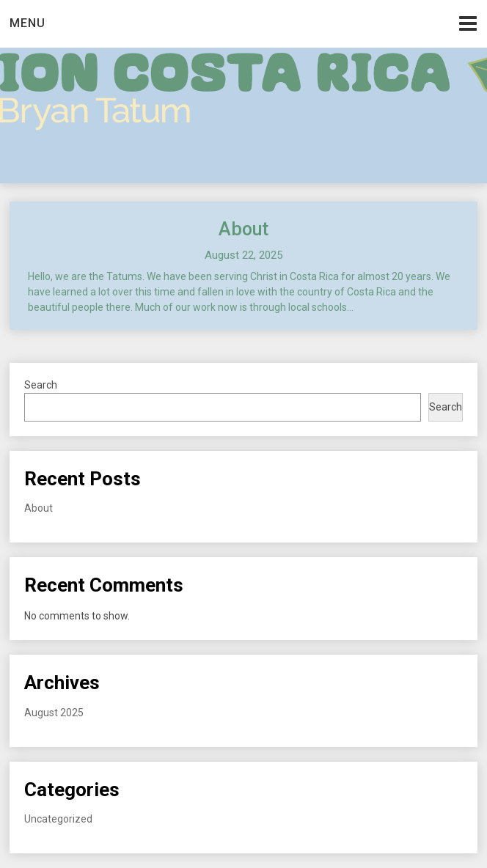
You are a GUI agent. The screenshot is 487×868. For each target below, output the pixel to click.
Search (41, 385)
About (243, 229)
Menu (28, 23)
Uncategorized (58, 819)
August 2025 (54, 713)
